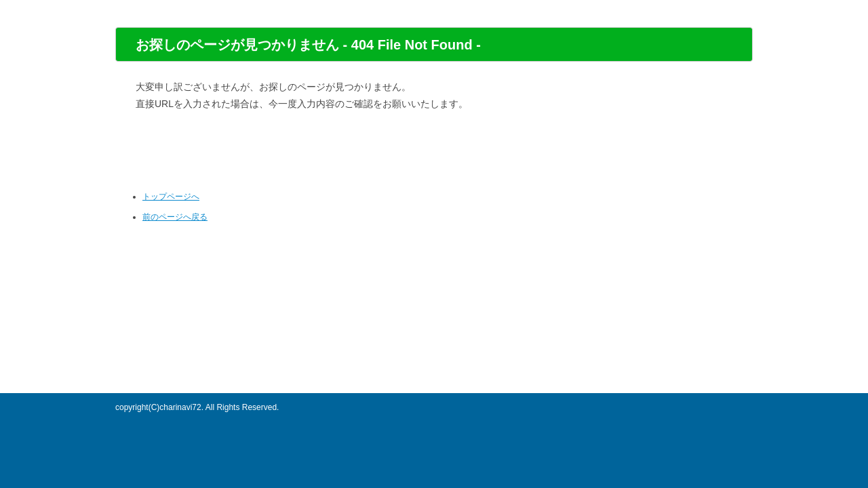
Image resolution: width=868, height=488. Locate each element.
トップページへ (171, 197)
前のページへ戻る (175, 217)
